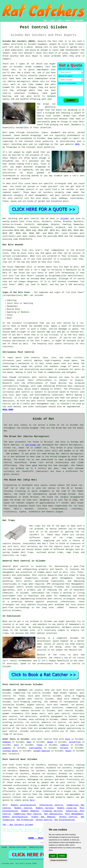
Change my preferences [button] (59, 860)
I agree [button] (53, 856)
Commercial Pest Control (28, 814)
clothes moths (10, 751)
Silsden (65, 219)
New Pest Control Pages (18, 847)
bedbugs (7, 742)
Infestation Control (51, 805)
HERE (77, 144)
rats (11, 47)
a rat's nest (77, 176)
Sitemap (4, 847)
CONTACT (68, 21)
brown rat (50, 104)
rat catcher (68, 189)
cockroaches (36, 748)
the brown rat (33, 445)
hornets (64, 748)
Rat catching (10, 219)
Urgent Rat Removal (43, 817)
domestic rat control (54, 722)
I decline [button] (62, 856)
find (11, 765)
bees (29, 742)
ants (16, 745)
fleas (40, 745)
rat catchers (45, 192)
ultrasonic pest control (16, 392)
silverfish (75, 742)
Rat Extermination (65, 820)
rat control (32, 722)
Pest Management (74, 814)
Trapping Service (52, 811)
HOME (46, 21)
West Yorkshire (48, 725)
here (32, 800)
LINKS (52, 21)
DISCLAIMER (79, 21)
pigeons (7, 748)
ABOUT (60, 21)
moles (68, 751)
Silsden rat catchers (15, 690)
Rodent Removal (30, 811)
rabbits (65, 745)
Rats (5, 133)
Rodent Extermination (23, 805)
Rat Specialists (53, 814)
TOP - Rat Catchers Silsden (18, 825)
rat (33, 64)
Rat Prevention (25, 820)
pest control (17, 725)
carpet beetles (42, 751)
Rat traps (35, 526)
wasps (50, 742)
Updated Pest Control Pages (39, 847)
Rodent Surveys (45, 808)
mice (68, 739)
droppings (40, 167)
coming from (23, 164)
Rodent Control (23, 808)
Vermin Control (68, 817)
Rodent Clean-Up (67, 808)
